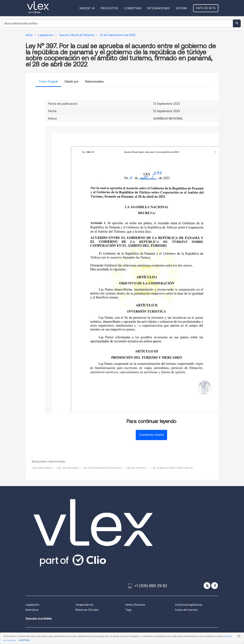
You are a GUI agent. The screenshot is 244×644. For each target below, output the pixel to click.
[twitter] (207, 586)
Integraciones (159, 8)
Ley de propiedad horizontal (102, 468)
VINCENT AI (87, 8)
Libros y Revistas (135, 605)
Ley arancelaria (42, 468)
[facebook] (215, 586)
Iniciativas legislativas (189, 605)
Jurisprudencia (84, 605)
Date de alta (206, 8)
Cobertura (133, 8)
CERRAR (238, 636)
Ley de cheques (67, 468)
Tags (128, 610)
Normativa (32, 610)
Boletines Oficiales (87, 610)
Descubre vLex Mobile (39, 619)
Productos (109, 8)
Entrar (181, 8)
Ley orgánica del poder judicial (172, 468)
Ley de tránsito (136, 468)
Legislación (32, 605)
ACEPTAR (24, 640)
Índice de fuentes (186, 610)
